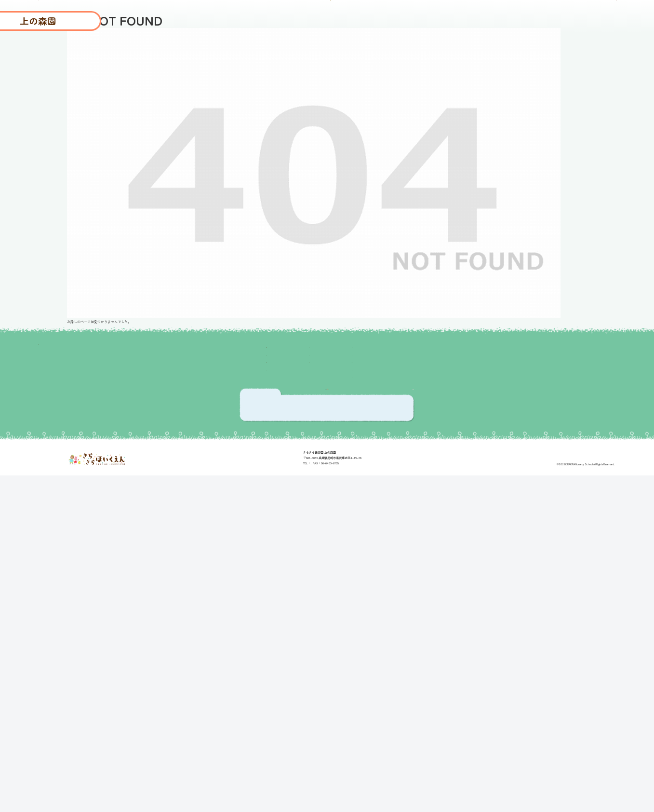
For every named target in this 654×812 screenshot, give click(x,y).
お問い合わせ (420, 568)
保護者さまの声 (377, 50)
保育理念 (196, 522)
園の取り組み (204, 506)
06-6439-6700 (311, 782)
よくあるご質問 (493, 50)
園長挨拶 (196, 537)
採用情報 (597, 50)
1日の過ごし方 (206, 553)
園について (435, 50)
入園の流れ (551, 50)
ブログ (327, 50)
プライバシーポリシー (435, 553)
